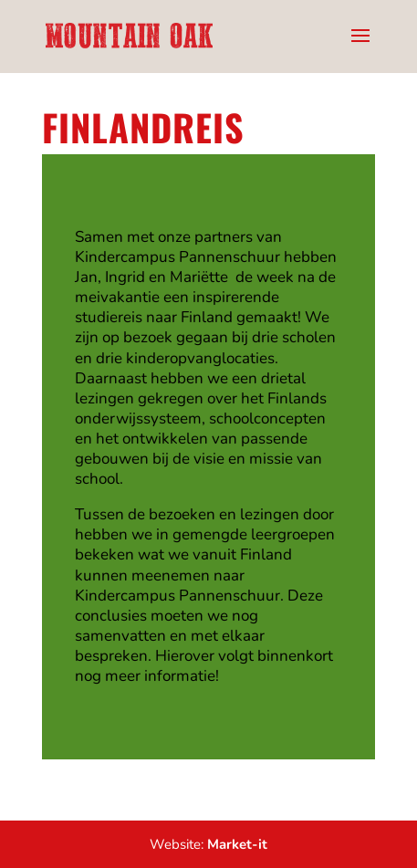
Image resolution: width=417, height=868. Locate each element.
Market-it (237, 844)
